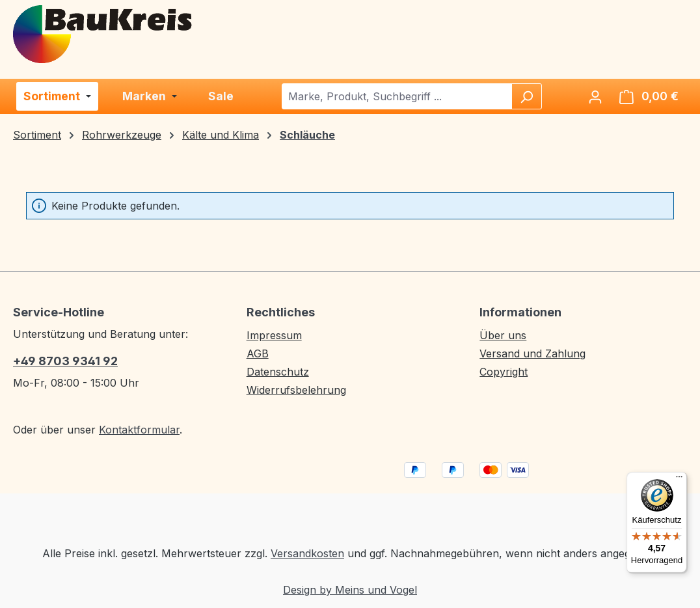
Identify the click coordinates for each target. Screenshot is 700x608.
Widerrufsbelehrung (296, 390)
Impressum (274, 335)
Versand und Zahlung (532, 353)
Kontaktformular (139, 430)
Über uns (503, 335)
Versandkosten (307, 553)
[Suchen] (526, 96)
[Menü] (679, 480)
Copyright (504, 372)
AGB (258, 353)
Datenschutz (278, 372)
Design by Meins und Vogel (350, 590)
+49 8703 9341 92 (65, 361)
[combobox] (397, 96)
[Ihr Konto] (595, 96)
